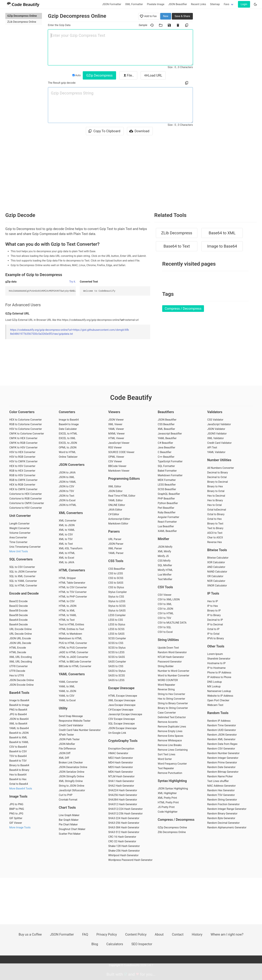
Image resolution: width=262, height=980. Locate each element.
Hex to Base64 (18, 775)
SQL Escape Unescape (121, 724)
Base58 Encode (18, 611)
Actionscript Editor (119, 519)
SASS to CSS (116, 666)
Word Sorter (165, 759)
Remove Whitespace (170, 740)
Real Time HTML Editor (122, 496)
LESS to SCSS (116, 629)
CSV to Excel (165, 632)
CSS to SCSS (116, 578)
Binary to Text (215, 524)
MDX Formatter (167, 480)
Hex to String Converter (171, 699)
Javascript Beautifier (170, 434)
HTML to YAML (68, 615)
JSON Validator (216, 429)
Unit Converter (20, 516)
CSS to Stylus (116, 587)
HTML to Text (67, 620)
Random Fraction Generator (224, 804)
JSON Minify (165, 547)
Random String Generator (222, 800)
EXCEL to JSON (68, 443)
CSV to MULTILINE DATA (172, 623)
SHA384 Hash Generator (123, 800)
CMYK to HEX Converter (23, 438)
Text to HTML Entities (71, 624)
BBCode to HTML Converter (75, 666)
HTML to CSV (67, 601)
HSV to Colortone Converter (26, 429)
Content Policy (136, 934)
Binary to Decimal (218, 482)
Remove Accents (168, 722)
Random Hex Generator (221, 790)
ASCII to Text (215, 533)
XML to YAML (67, 530)
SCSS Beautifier (167, 489)
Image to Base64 (222, 246)
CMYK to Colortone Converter (27, 434)
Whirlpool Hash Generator (123, 855)
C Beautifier (164, 452)
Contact (178, 934)
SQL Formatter (166, 466)
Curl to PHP (65, 795)
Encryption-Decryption (121, 749)
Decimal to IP (215, 620)
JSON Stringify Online (71, 776)
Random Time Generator (222, 725)
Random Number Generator (223, 753)
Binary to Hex (215, 486)
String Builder (166, 666)
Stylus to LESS (117, 601)
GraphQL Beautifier (169, 494)
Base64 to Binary (19, 770)
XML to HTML (67, 553)
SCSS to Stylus (117, 648)
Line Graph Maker (69, 815)
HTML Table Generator (72, 583)
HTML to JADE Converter (73, 657)
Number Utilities (219, 460)
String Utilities (168, 640)
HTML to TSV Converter (73, 592)
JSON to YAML (67, 482)
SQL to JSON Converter (23, 572)
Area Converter (18, 537)
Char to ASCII (215, 537)
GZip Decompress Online (22, 16)
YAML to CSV (66, 696)
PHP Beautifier (166, 499)
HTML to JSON (67, 606)
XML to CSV (66, 534)
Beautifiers (166, 412)
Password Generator (170, 662)
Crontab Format (68, 800)
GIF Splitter (16, 818)
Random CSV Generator (221, 749)
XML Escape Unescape (122, 700)
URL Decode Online (21, 634)
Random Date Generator (221, 767)
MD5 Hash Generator (121, 767)
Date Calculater (68, 429)
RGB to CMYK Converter (23, 480)
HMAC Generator (118, 753)
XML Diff (64, 758)
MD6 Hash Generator (121, 772)
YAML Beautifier (167, 438)
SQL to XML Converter (22, 576)
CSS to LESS (116, 573)
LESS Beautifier (167, 485)
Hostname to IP (216, 663)
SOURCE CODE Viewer (121, 452)
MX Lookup (214, 686)
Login (244, 4)
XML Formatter (134, 4)
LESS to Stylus (117, 624)
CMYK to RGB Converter (23, 443)
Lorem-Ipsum (215, 654)
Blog (95, 944)
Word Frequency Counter (172, 764)
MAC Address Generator (222, 786)
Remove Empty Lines (170, 731)
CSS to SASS (116, 583)
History (197, 934)
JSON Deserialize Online (73, 767)
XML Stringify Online (71, 781)
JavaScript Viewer (119, 443)
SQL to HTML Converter (23, 586)
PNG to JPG (16, 814)
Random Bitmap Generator (223, 772)
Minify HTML (165, 570)
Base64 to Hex (18, 779)
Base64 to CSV (18, 751)
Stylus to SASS (117, 611)
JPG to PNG (16, 804)
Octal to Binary (216, 514)
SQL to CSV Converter (22, 567)
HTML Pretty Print (168, 802)
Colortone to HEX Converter (26, 494)
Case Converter (167, 713)
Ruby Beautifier (167, 512)
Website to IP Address (220, 696)
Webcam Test (215, 705)
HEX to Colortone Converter (26, 420)
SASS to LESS (116, 680)
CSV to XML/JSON (169, 599)
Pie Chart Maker (68, 824)
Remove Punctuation (170, 773)
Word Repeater (166, 685)
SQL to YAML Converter (23, 581)
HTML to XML (67, 611)
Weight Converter (19, 528)
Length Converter (19, 524)
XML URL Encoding (21, 657)
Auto (77, 75)
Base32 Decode (18, 606)
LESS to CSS (116, 620)
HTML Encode (18, 648)
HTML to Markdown (70, 634)
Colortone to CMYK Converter (27, 503)
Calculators (115, 944)
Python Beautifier (168, 503)
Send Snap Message (71, 716)
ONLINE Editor (117, 505)
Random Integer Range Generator (227, 809)
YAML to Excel (67, 700)
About (159, 934)
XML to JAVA (66, 562)
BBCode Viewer (117, 466)
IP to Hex (213, 606)
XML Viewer (115, 424)
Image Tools (18, 796)
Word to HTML (67, 452)
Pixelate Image (156, 4)
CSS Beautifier (117, 569)
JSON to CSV (66, 486)
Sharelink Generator (219, 659)
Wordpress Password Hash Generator (130, 860)
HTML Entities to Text (71, 629)
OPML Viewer (116, 457)
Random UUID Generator (222, 730)
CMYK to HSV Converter (23, 447)
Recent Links (199, 4)
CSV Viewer (115, 461)
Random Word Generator (172, 652)
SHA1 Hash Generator (121, 781)
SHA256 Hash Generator (123, 795)
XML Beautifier (166, 429)
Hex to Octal (214, 505)
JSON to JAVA (67, 473)
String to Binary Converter (173, 703)
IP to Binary (214, 615)
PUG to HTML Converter (73, 643)
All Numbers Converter (221, 468)
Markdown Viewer (119, 471)
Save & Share (182, 16)
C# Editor (114, 514)
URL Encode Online (20, 629)
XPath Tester (66, 735)
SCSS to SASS (117, 657)
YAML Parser (116, 553)
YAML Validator (216, 452)
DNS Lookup (215, 682)
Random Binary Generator (222, 814)
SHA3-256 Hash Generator (124, 823)
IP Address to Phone (219, 677)
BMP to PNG (17, 809)
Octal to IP (213, 629)
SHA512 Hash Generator (123, 804)
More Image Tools (20, 827)
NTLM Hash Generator (121, 776)
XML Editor (115, 486)
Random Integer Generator (223, 758)
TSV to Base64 (18, 756)
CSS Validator (215, 420)
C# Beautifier (165, 443)
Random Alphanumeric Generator (227, 827)
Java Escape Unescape (122, 705)
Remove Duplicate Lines (172, 727)
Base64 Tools (19, 693)
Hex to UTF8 (17, 676)
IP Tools (213, 593)
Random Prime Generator (222, 763)
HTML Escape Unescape (123, 696)
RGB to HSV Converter (22, 475)
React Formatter (167, 522)
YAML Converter (68, 682)
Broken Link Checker (71, 763)
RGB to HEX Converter (22, 471)
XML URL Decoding (21, 662)
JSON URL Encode (20, 638)
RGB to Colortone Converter (26, 424)
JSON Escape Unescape (122, 728)
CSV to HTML (166, 613)
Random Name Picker (220, 776)
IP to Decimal (215, 624)
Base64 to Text (177, 246)
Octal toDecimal (217, 510)
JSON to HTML (67, 505)
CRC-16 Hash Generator (122, 837)
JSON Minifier (67, 744)
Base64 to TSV (18, 761)
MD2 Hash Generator (121, 758)
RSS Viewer (115, 447)
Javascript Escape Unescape (125, 714)
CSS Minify (164, 561)
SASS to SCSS (117, 676)
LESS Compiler (117, 615)
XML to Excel (66, 558)
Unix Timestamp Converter (25, 547)
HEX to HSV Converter (22, 466)
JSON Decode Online (22, 680)
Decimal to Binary (218, 473)
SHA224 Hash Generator (123, 790)
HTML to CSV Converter (73, 587)
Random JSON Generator (222, 735)
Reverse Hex (215, 542)
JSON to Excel (67, 500)
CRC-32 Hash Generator (122, 841)
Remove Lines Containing (173, 750)
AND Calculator (216, 567)
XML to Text (66, 544)
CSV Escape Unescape (122, 719)
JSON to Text (66, 496)
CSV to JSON (165, 609)
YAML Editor (115, 500)
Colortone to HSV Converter (26, 508)
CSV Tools (165, 587)
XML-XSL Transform (71, 548)
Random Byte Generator (221, 818)
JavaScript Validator (219, 424)
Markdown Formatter (170, 475)
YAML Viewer (116, 429)
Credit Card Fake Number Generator (80, 730)
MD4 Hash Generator (121, 763)
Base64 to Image (19, 705)
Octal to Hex (214, 519)
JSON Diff (65, 753)
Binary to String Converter (173, 708)
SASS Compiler (117, 662)
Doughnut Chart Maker (72, 829)
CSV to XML (165, 604)
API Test (212, 447)
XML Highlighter (167, 793)
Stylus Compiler (117, 592)
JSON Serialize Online (71, 772)
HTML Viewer (116, 438)
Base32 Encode (18, 601)
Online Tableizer (68, 457)
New (166, 16)
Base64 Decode (18, 624)
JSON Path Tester (69, 739)
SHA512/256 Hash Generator (125, 814)
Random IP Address (219, 721)
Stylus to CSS (116, 597)
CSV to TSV (164, 618)
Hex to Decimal (216, 496)
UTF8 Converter (18, 666)
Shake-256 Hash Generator (124, 851)
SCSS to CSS (116, 643)
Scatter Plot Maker (70, 834)
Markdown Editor (118, 524)
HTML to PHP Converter (73, 597)
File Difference (67, 749)
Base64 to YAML (19, 742)
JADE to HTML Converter (73, 652)
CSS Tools (116, 561)
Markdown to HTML (70, 638)
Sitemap (215, 4)
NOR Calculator (216, 581)
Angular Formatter (168, 517)
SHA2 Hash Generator (121, 786)
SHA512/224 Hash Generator (125, 809)
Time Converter (18, 542)
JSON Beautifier (178, 4)
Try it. (73, 282)
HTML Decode (18, 652)
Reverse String (166, 689)
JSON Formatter (112, 4)
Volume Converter (20, 533)
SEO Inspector (142, 944)
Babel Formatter (167, 471)
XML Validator (216, 438)
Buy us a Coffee (30, 934)
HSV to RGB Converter (22, 457)
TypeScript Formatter (170, 461)
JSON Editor (115, 491)
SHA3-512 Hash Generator (124, 832)
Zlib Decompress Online (172, 832)
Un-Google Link (117, 733)
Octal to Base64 (19, 784)
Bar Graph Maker (69, 820)
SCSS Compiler (117, 638)
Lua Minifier (165, 575)
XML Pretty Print (167, 798)
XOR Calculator (216, 562)
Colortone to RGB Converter (26, 499)
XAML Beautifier (167, 531)
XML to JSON (67, 525)
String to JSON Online (71, 786)
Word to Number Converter (173, 676)
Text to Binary (215, 528)
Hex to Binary (215, 500)
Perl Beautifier (166, 508)
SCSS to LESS (116, 652)
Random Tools (218, 713)
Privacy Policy (107, 934)
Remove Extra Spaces (170, 736)
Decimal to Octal (217, 477)
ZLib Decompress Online (22, 22)
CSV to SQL (164, 627)
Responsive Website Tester (75, 721)
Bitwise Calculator (218, 558)
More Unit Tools (19, 551)
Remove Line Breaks (170, 745)
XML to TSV (66, 539)
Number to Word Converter (173, 671)
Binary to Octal (216, 491)
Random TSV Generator (221, 795)
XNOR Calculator (217, 586)
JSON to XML (67, 477)
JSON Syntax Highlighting (173, 789)
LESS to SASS (116, 634)
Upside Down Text (168, 648)
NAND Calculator (217, 572)
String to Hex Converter (171, 694)
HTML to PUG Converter (73, 648)
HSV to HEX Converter (22, 452)
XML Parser (115, 548)
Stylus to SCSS (117, 606)
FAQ (85, 934)
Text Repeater (166, 768)
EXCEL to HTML (68, 434)
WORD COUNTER (168, 680)
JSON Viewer (116, 420)
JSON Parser (116, 544)
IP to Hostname (216, 668)
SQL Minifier (165, 565)
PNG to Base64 (18, 710)
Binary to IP (214, 611)
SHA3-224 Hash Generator (124, 818)
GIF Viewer (16, 823)
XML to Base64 (18, 724)
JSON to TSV (66, 491)
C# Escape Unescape (121, 710)
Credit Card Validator (71, 725)
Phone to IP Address (219, 673)
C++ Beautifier (166, 457)
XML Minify (164, 551)
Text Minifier (165, 579)
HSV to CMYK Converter (23, 461)
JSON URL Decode (20, 643)
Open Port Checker (218, 700)
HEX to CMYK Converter (23, 489)
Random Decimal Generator (224, 823)
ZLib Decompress (177, 233)
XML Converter (67, 521)
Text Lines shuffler (218, 781)
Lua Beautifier (166, 526)
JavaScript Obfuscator (72, 790)
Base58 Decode (18, 615)
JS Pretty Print (166, 807)
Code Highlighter (168, 812)
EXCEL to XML (67, 438)
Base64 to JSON (19, 733)
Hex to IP (213, 601)
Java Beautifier (166, 447)
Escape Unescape (121, 688)
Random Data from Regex (222, 744)
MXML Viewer (116, 434)
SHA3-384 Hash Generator (124, 827)
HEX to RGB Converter (22, 485)
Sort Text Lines (166, 754)
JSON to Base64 (19, 719)
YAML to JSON (67, 691)
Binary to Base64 (19, 765)
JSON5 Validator (217, 434)
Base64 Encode (18, 620)
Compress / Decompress (183, 309)
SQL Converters (21, 559)
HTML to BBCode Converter (75, 662)
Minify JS (163, 556)
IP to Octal (213, 634)
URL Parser (115, 539)
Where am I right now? (227, 934)
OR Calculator (215, 576)
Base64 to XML (222, 233)
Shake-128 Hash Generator (124, 846)
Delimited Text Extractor (172, 717)
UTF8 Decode (17, 671)
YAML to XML (67, 686)
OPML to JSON (68, 447)
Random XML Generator (221, 739)
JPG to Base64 (18, 714)
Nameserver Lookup (219, 691)
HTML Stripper (67, 578)
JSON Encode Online (21, 685)
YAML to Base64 (19, 728)
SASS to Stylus (117, 671)
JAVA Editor (115, 510)
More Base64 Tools (21, 789)
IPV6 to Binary (216, 638)
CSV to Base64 (18, 747)
